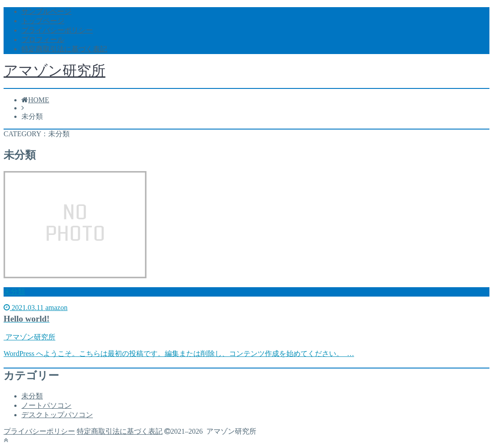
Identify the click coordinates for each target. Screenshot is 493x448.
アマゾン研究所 (54, 71)
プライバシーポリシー (57, 30)
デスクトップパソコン (57, 415)
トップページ (43, 21)
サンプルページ (46, 11)
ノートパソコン (46, 405)
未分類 (32, 396)
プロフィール (43, 40)
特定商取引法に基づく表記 (64, 49)
